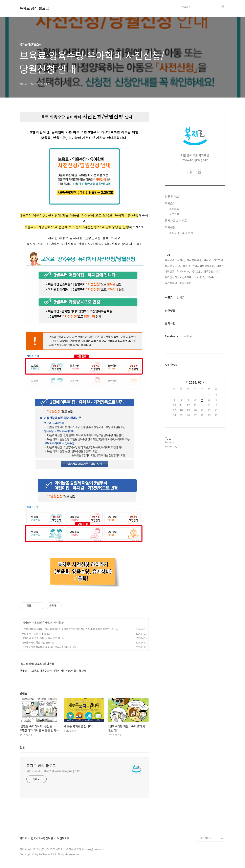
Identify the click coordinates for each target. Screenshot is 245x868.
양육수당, (209, 271)
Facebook (172, 336)
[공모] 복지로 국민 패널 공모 (36, 642)
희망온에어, (186, 283)
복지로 (23, 838)
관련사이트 (206, 838)
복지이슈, (170, 260)
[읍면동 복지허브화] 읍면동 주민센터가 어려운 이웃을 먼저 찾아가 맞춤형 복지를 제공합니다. (68, 629)
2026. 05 (195, 382)
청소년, (187, 266)
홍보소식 (39, 622)
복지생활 (170, 227)
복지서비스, (183, 271)
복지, (219, 271)
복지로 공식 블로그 (34, 8)
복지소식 (27, 622)
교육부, (210, 277)
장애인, (181, 260)
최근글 (169, 297)
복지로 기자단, (173, 266)
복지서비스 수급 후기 (181, 233)
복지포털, (197, 271)
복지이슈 (174, 209)
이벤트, (221, 266)
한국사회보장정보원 (42, 838)
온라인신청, (171, 277)
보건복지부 (63, 838)
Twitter (187, 336)
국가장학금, (171, 283)
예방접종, (170, 271)
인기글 (181, 297)
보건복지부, (186, 277)
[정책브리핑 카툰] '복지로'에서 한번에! (41, 638)
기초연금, (219, 260)
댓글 (22, 747)
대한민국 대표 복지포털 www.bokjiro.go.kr (53, 771)
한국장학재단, (194, 260)
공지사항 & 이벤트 (176, 220)
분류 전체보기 (173, 196)
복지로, (208, 260)
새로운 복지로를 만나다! (34, 633)
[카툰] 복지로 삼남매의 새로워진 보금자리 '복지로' (47, 647)
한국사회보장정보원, (204, 266)
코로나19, (199, 277)
